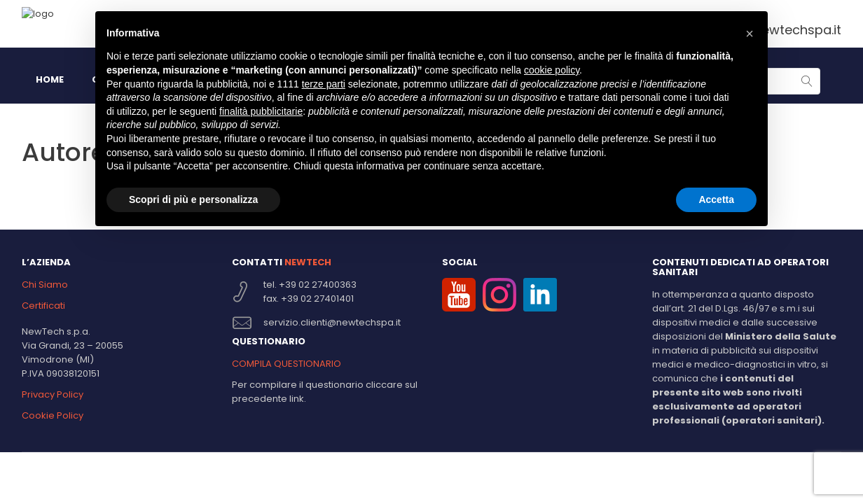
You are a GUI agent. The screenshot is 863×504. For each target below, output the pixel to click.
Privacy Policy (53, 394)
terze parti (324, 84)
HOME (50, 79)
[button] (750, 34)
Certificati (43, 306)
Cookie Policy (53, 415)
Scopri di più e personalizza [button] (193, 199)
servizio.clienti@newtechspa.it (332, 322)
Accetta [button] (716, 199)
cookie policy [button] (552, 70)
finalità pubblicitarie (261, 111)
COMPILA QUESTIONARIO (286, 364)
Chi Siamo (45, 285)
